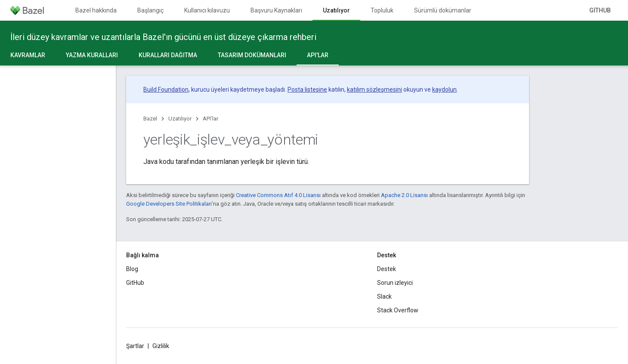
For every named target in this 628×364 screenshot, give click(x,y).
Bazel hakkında (96, 10)
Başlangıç (150, 10)
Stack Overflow (398, 310)
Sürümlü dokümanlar (443, 10)
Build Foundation (166, 89)
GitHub (600, 10)
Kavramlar (28, 55)
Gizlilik (161, 346)
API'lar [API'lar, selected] (318, 55)
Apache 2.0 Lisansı (404, 195)
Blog (132, 269)
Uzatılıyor (180, 119)
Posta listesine (307, 89)
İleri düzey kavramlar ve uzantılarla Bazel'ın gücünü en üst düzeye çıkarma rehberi (163, 37)
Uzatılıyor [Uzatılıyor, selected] (336, 10)
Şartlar (135, 346)
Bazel (150, 119)
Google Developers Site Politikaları (169, 204)
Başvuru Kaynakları (276, 10)
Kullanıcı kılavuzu (207, 10)
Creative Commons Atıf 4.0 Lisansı (278, 195)
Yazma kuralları (92, 55)
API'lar (210, 119)
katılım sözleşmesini (374, 89)
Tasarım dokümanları (252, 55)
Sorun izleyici (395, 283)
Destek (387, 269)
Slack (384, 296)
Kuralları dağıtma (168, 55)
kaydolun (444, 89)
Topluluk (382, 10)
